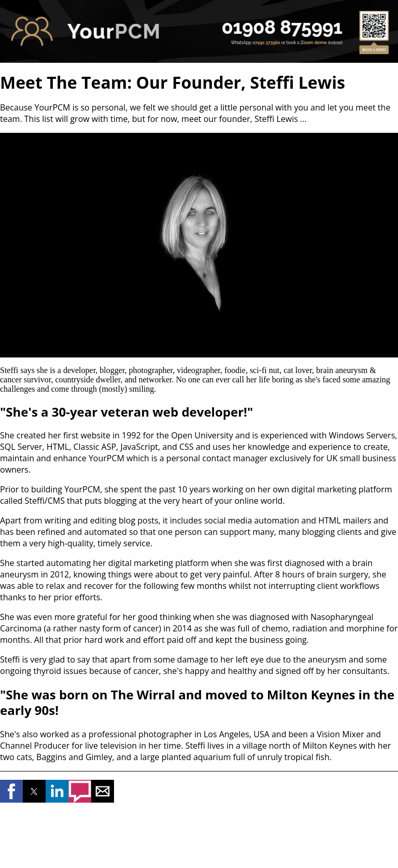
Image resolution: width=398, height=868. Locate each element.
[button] (11, 791)
